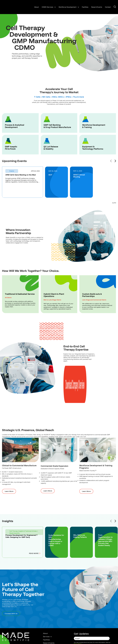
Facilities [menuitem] (46, 607)
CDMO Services (47, 7)
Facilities (85, 7)
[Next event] (115, 161)
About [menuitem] (45, 600)
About (37, 7)
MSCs (61, 97)
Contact (108, 7)
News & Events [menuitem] (49, 610)
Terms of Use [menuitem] (48, 631)
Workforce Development (68, 7)
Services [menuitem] (46, 603)
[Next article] (115, 488)
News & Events (97, 7)
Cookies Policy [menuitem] (48, 634)
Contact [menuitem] (46, 613)
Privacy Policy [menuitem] (48, 628)
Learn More (8, 458)
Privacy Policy (78, 611)
